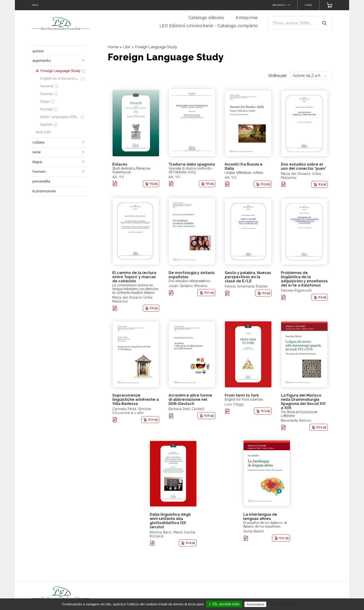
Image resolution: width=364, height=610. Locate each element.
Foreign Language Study (156, 47)
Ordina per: (278, 76)
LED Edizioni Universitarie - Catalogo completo (209, 26)
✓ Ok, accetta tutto (224, 604)
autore (38, 51)
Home (113, 47)
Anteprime (247, 18)
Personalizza (255, 604)
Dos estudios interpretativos (189, 281)
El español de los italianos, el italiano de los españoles (265, 525)
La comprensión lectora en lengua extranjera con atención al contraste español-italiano (135, 289)
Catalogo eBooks (206, 18)
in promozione (44, 191)
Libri (127, 47)
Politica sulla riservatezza (287, 604)
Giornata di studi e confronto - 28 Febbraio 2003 (191, 170)
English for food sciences (244, 399)
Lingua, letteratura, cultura (244, 173)
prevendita (41, 181)
